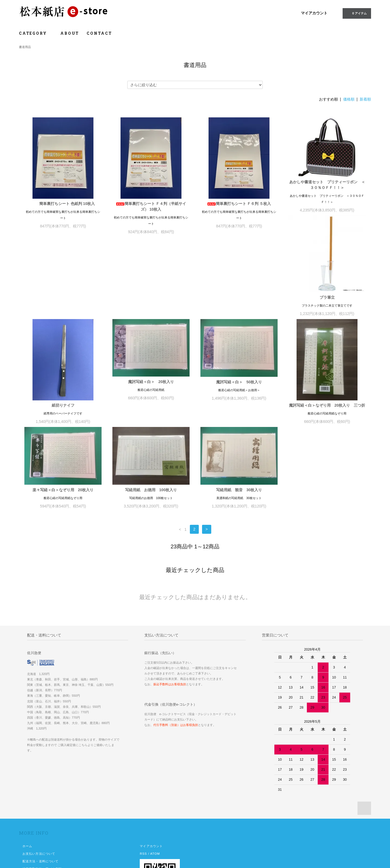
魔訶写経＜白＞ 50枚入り (327, 300)
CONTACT (99, 33)
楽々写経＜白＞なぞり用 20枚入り (151, 408)
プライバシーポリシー (39, 818)
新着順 (365, 99)
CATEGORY (36, 33)
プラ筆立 (63, 319)
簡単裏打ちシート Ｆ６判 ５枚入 (239, 204)
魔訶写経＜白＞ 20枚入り (239, 300)
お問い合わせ (32, 825)
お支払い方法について (39, 795)
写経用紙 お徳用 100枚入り (239, 408)
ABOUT (70, 33)
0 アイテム (356, 13)
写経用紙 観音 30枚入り (327, 408)
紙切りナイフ (151, 323)
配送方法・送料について (40, 802)
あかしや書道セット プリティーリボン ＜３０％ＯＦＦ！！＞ (327, 185)
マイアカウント (314, 13)
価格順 (349, 99)
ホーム (27, 787)
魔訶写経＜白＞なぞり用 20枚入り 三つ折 (63, 431)
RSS (143, 795)
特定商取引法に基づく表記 (42, 810)
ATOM (155, 795)
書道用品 (25, 47)
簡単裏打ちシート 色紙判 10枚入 (63, 204)
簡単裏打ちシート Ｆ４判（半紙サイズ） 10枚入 (151, 206)
